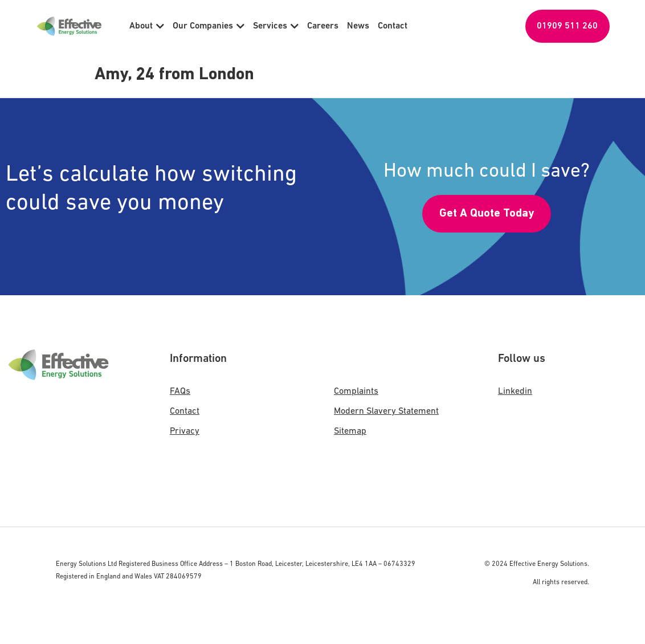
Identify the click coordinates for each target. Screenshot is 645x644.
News (358, 26)
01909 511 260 (567, 26)
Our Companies (209, 26)
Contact (393, 26)
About (147, 26)
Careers (323, 26)
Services (276, 26)
